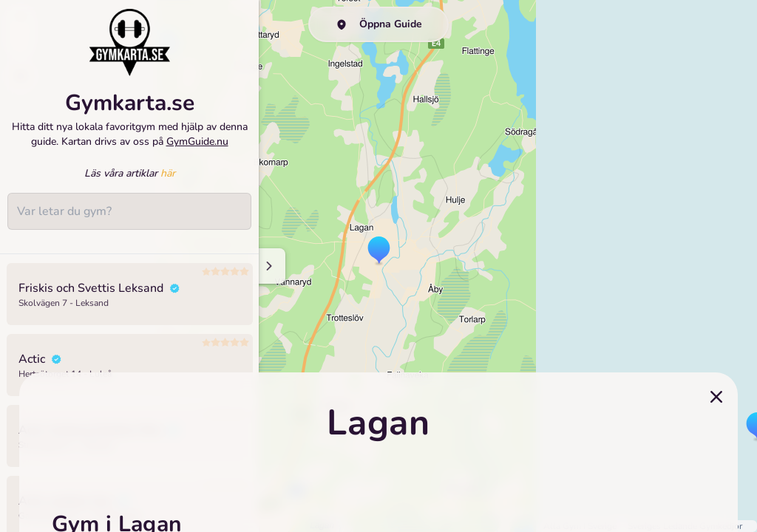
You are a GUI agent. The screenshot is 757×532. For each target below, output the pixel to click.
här (168, 173)
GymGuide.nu (197, 141)
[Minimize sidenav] (268, 266)
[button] (379, 251)
